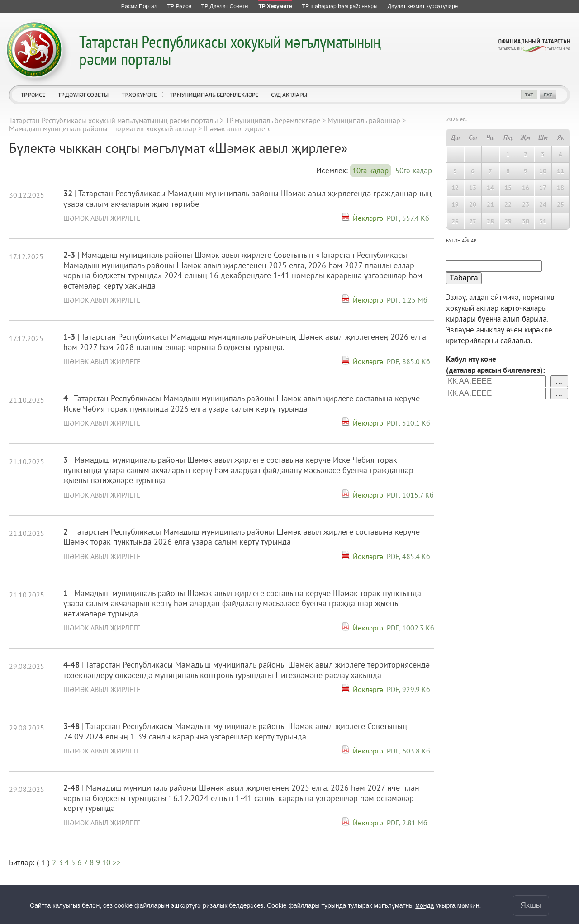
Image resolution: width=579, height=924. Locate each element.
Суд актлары (289, 95)
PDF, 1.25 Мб (407, 300)
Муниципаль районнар (364, 120)
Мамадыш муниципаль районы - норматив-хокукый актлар (103, 128)
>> (117, 862)
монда (425, 905)
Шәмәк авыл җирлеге (102, 218)
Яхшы (531, 905)
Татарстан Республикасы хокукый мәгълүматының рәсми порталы (230, 50)
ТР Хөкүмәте (139, 95)
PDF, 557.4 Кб (408, 218)
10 (106, 862)
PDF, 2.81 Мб (407, 823)
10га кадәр (370, 171)
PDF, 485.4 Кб (408, 556)
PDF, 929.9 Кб (408, 689)
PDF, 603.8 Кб (408, 751)
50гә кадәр (414, 171)
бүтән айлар (461, 241)
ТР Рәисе (33, 95)
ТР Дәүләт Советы (83, 95)
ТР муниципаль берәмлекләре (214, 95)
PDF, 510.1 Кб (408, 423)
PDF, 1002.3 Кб (411, 628)
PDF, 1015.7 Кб (410, 495)
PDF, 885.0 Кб (408, 361)
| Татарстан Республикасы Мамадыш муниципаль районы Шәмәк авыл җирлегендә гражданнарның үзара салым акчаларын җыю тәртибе (247, 199)
